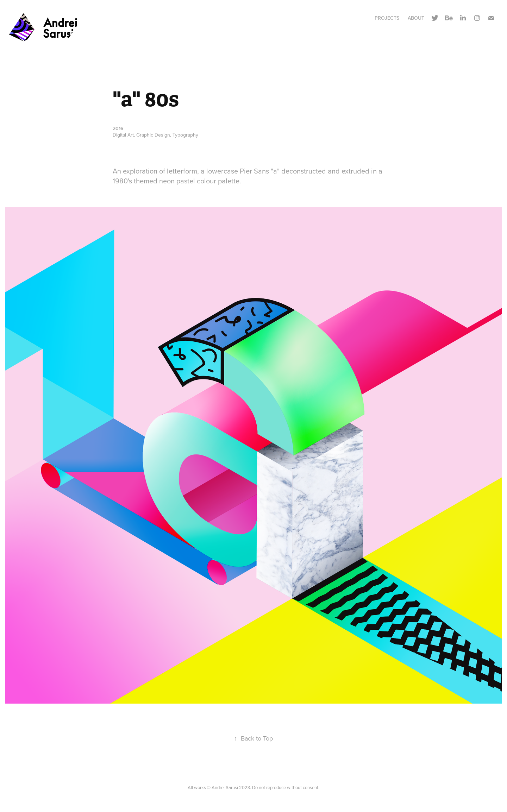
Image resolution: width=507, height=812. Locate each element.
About (416, 18)
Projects (387, 18)
